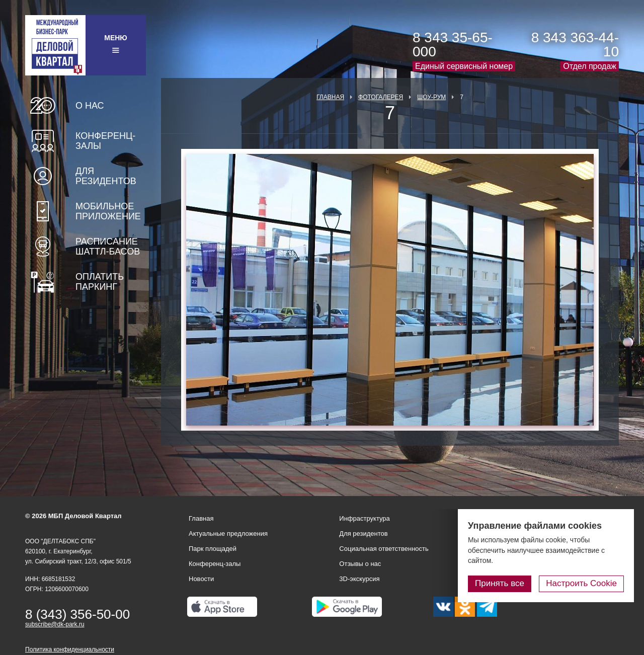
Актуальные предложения (228, 534)
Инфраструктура (364, 518)
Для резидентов (106, 176)
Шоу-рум (431, 97)
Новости (201, 579)
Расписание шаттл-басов (108, 247)
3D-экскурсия (359, 579)
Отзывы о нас (360, 564)
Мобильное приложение (108, 211)
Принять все (500, 583)
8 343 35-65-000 (453, 45)
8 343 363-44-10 (575, 45)
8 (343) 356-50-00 (77, 614)
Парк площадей (213, 549)
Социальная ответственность (384, 549)
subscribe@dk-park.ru (55, 624)
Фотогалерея (381, 97)
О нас (90, 106)
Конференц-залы (105, 141)
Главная (330, 97)
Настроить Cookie (581, 583)
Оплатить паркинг (100, 282)
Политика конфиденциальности (70, 649)
